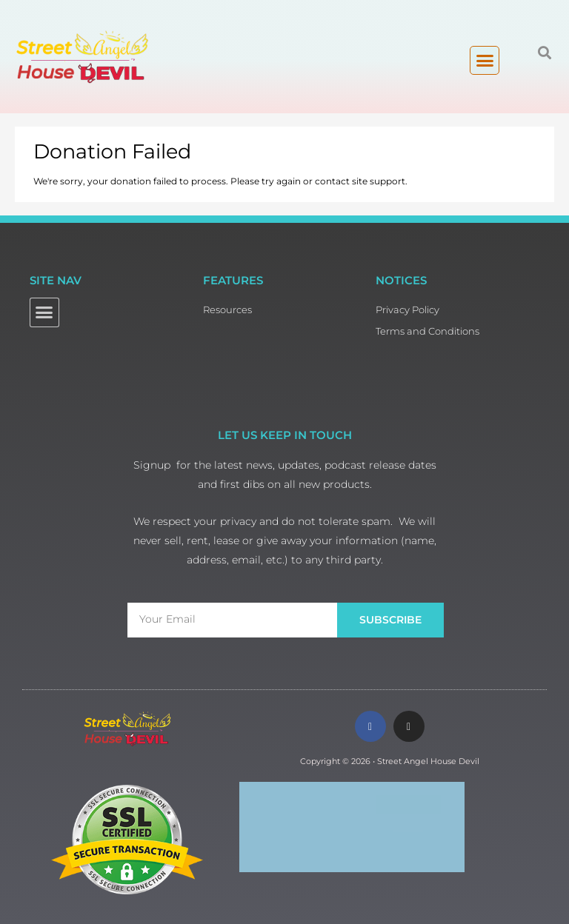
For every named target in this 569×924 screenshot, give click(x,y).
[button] (485, 61)
